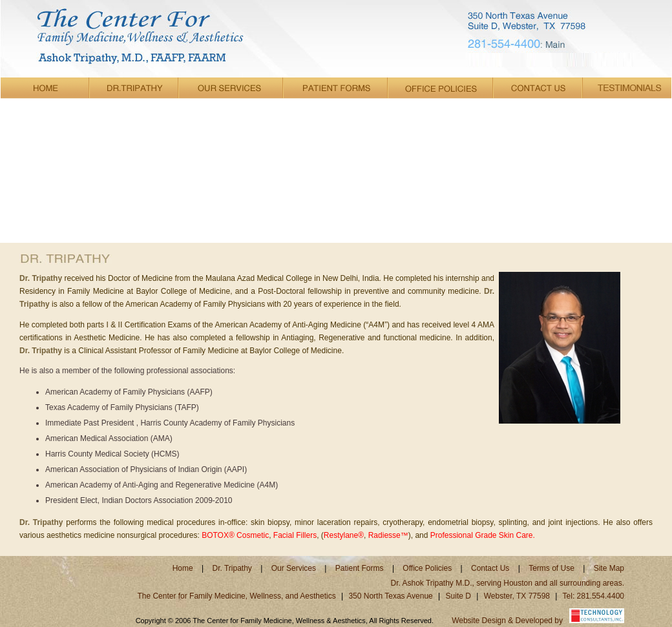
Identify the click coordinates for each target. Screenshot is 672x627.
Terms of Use (551, 568)
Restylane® (344, 535)
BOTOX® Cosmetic (235, 535)
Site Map (609, 568)
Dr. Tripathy (234, 568)
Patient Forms (360, 568)
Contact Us (490, 568)
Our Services (294, 568)
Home (183, 568)
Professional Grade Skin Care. (483, 535)
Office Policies (428, 568)
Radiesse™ (388, 535)
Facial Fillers (295, 535)
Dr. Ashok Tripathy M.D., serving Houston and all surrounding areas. (507, 583)
